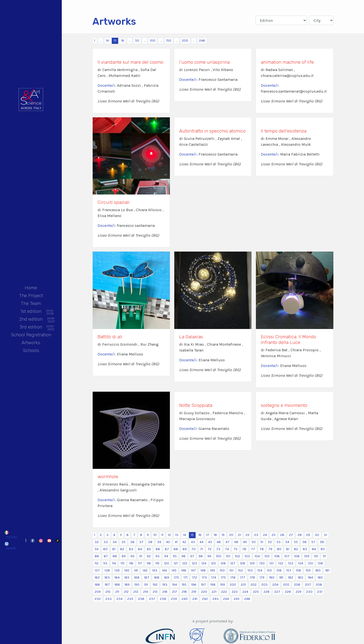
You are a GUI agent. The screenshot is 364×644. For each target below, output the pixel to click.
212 (126, 592)
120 (167, 563)
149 (213, 570)
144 (164, 570)
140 (127, 570)
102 (237, 556)
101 (228, 556)
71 (201, 549)
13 (177, 535)
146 (184, 570)
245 (237, 599)
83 (305, 549)
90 (132, 556)
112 (97, 563)
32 (97, 542)
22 (248, 535)
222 (224, 592)
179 (262, 577)
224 (245, 592)
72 (210, 549)
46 (219, 542)
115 (123, 563)
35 (123, 542)
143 (155, 570)
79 (270, 549)
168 (157, 577)
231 (320, 592)
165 (127, 577)
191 (146, 585)
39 (159, 542)
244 (226, 599)
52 (270, 542)
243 (216, 599)
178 (252, 577)
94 (166, 556)
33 (106, 542)
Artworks (31, 343)
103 (247, 556)
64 (140, 549)
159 (308, 570)
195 (184, 585)
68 (176, 549)
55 (296, 542)
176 (233, 577)
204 (275, 585)
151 (231, 570)
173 (204, 577)
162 (97, 577)
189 (127, 585)
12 (169, 535)
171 (186, 577)
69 (185, 549)
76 (244, 549)
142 (145, 570)
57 (313, 542)
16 (123, 41)
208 (319, 585)
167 (147, 577)
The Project (31, 296)
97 (192, 556)
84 (314, 549)
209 (98, 592)
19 (223, 535)
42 (184, 542)
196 (194, 585)
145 (174, 570)
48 (236, 542)
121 (176, 563)
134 (301, 563)
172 (195, 577)
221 (214, 592)
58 (322, 542)
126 (223, 563)
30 (317, 535)
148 (203, 570)
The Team (31, 303)
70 (194, 549)
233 (109, 599)
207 (308, 585)
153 (250, 570)
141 (136, 570)
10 (155, 535)
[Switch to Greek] (12, 546)
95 (175, 556)
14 (107, 41)
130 (262, 563)
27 (291, 535)
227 (277, 592)
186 (97, 585)
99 (209, 556)
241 (195, 599)
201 (243, 585)
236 (141, 599)
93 (157, 556)
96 (183, 556)
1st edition (31, 312)
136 (320, 563)
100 (153, 41)
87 (106, 556)
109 (307, 556)
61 (114, 549)
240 (185, 599)
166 (137, 577)
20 (231, 535)
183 (301, 577)
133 (291, 563)
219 (194, 592)
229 (299, 592)
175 (223, 577)
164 (117, 577)
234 (119, 599)
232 (98, 599)
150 (169, 41)
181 (281, 577)
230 (309, 592)
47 (227, 542)
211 (117, 592)
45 (210, 542)
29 (308, 535)
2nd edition (31, 320)
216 (165, 592)
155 (269, 570)
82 (296, 549)
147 (193, 570)
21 (239, 535)
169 (167, 577)
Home (31, 288)
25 (274, 535)
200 (185, 41)
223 (235, 592)
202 (254, 585)
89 (124, 556)
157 (289, 570)
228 (288, 592)
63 (131, 549)
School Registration (31, 335)
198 (213, 585)
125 (213, 563)
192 (155, 585)
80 (279, 549)
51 (262, 542)
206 (297, 585)
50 (137, 41)
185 (320, 577)
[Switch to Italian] (12, 535)
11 (162, 535)
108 (297, 556)
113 (105, 563)
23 (256, 535)
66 (158, 549)
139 (117, 570)
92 (149, 556)
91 (141, 556)
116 (131, 563)
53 (279, 542)
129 (252, 563)
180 (272, 577)
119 (157, 563)
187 (107, 585)
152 (240, 570)
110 (316, 556)
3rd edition (31, 327)
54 (287, 542)
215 (155, 592)
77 (253, 549)
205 (286, 585)
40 (168, 542)
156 (279, 570)
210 (108, 592)
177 (243, 577)
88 (115, 556)
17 (208, 535)
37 (141, 542)
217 (175, 592)
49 (245, 542)
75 (236, 549)
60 (105, 549)
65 (149, 549)
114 (114, 563)
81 (288, 549)
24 (265, 535)
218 (184, 592)
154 (260, 570)
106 (277, 556)
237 (152, 599)
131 (271, 563)
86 (97, 556)
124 (204, 563)
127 (233, 563)
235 (130, 599)
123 (195, 563)
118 (149, 563)
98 (201, 556)
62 (122, 549)
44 (201, 542)
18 (215, 535)
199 (223, 585)
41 (176, 542)
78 (262, 549)
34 (115, 542)
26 (282, 535)
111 (324, 556)
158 (298, 570)
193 (165, 585)
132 (281, 563)
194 (175, 585)
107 (287, 556)
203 (264, 585)
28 (300, 535)
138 (107, 570)
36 (132, 542)
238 (163, 599)
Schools (31, 350)
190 (137, 585)
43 (193, 542)
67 (167, 549)
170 (176, 577)
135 (310, 563)
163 (107, 577)
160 (318, 570)
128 (243, 563)
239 (174, 599)
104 (257, 556)
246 (202, 41)
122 (185, 563)
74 (227, 549)
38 (150, 542)
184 (310, 577)
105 (267, 556)
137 (97, 570)
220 (204, 592)
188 (117, 585)
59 (97, 549)
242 (205, 599)
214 (146, 592)
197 (203, 585)
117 (140, 563)
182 (291, 577)
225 (256, 592)
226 (267, 592)
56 (305, 542)
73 (218, 549)
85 (323, 549)
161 (327, 570)
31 (325, 535)
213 (136, 592)
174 (214, 577)
